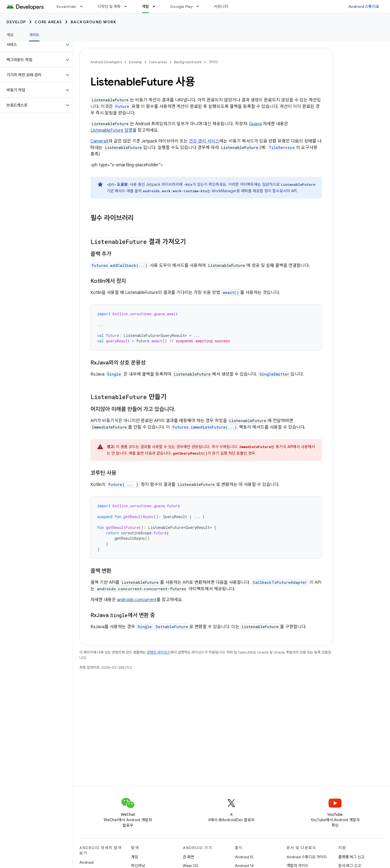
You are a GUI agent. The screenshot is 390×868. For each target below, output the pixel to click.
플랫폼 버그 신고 (351, 857)
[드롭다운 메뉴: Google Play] (200, 6)
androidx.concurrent (137, 600)
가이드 (213, 62)
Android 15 (244, 857)
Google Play (181, 6)
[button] (32, 45)
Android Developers (106, 62)
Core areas (48, 22)
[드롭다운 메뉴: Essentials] (84, 6)
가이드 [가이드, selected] (34, 35)
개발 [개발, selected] (146, 6)
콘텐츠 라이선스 (159, 652)
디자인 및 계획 (109, 6)
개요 (10, 35)
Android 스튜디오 (364, 6)
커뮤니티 (221, 6)
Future (122, 106)
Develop (16, 22)
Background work (94, 22)
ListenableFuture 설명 (111, 130)
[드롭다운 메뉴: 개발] (156, 6)
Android (86, 862)
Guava (255, 124)
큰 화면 (188, 857)
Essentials (66, 6)
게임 (135, 857)
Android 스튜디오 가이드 (307, 857)
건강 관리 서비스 (204, 141)
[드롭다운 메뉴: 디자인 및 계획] (128, 6)
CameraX (100, 141)
